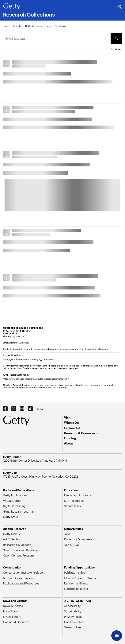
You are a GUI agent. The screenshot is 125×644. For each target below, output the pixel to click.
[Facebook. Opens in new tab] (5, 409)
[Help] (48, 28)
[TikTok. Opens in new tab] (30, 409)
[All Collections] (33, 28)
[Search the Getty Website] (120, 7)
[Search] (17, 28)
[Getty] (12, 7)
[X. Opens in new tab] (14, 409)
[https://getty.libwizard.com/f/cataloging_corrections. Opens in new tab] (29, 359)
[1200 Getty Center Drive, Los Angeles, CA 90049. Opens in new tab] (35, 460)
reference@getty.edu (19, 343)
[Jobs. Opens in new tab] (67, 534)
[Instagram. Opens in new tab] (22, 409)
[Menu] (117, 636)
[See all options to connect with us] (40, 409)
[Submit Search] (116, 38)
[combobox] (57, 38)
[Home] (5, 28)
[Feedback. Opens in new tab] (60, 28)
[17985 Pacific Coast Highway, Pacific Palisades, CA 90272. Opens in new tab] (41, 476)
